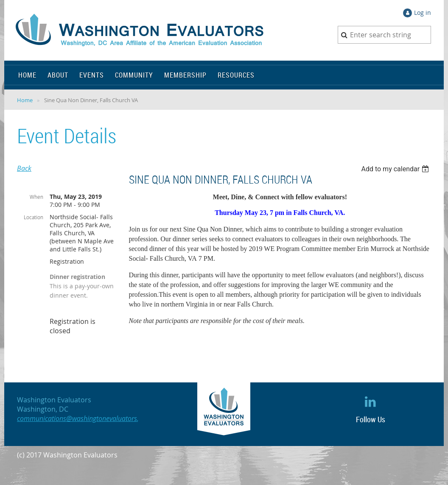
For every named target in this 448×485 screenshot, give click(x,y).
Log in (423, 13)
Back (24, 168)
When (36, 197)
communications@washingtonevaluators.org (83, 418)
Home (25, 100)
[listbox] (396, 169)
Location (34, 217)
